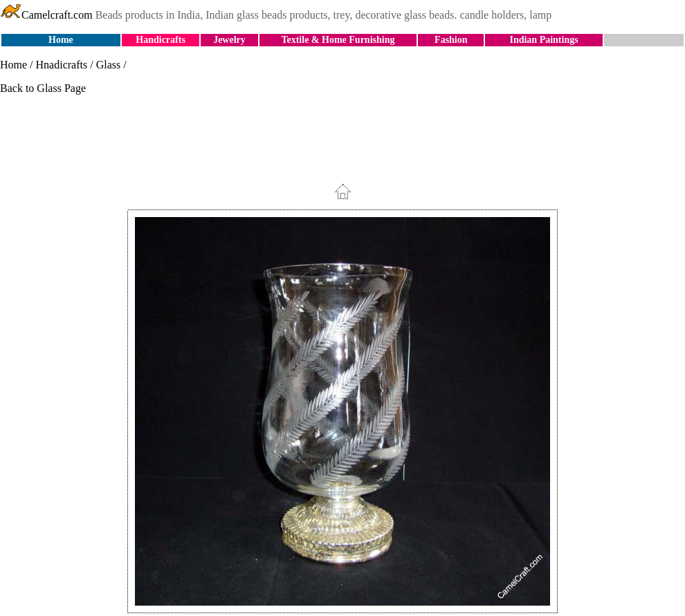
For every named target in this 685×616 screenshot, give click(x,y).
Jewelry (229, 40)
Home (61, 40)
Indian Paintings (544, 40)
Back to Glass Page (43, 88)
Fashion (451, 40)
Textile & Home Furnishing (338, 40)
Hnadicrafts (62, 65)
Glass (109, 65)
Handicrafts (161, 40)
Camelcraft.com (46, 15)
